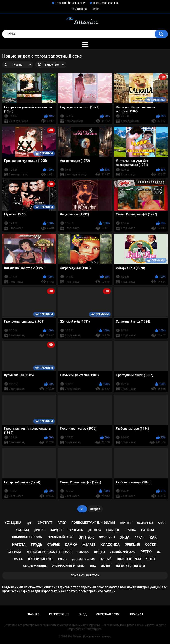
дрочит (40, 530)
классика (110, 545)
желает (89, 545)
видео (99, 552)
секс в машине (35, 566)
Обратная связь (108, 614)
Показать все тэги (85, 575)
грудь (37, 545)
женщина (13, 523)
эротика (76, 530)
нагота (19, 545)
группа (131, 530)
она (93, 566)
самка (71, 545)
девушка (95, 530)
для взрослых (84, 559)
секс (62, 523)
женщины (107, 537)
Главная (33, 614)
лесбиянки (145, 523)
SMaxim (77, 636)
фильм (22, 530)
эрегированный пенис (68, 566)
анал (162, 523)
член (151, 559)
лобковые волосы (27, 537)
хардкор (57, 530)
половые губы (129, 559)
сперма (15, 552)
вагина (148, 530)
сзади (139, 537)
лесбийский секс (123, 552)
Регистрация (79, 9)
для (30, 523)
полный (106, 559)
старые (53, 545)
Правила (137, 614)
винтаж (86, 537)
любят (106, 566)
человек (83, 552)
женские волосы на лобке (49, 552)
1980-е (62, 559)
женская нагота (130, 566)
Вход (96, 9)
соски (151, 545)
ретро (146, 552)
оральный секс (61, 537)
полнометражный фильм (93, 523)
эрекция (132, 545)
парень (113, 530)
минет (126, 523)
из (159, 552)
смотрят (45, 523)
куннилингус (40, 559)
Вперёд (95, 509)
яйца (125, 537)
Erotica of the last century (70, 3)
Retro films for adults (105, 3)
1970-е (18, 559)
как (153, 537)
